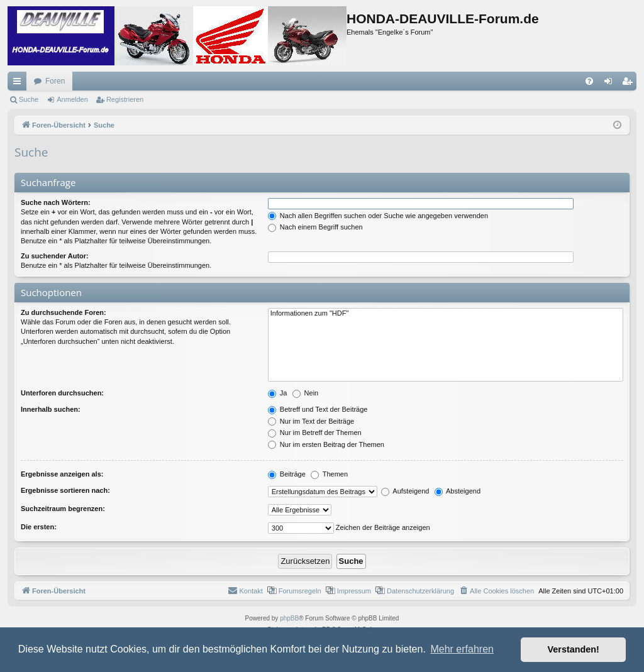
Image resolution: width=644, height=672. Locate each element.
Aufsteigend (405, 491)
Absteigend (458, 491)
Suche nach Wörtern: (56, 202)
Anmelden (72, 99)
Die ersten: (39, 527)
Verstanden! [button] (574, 649)
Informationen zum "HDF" (446, 314)
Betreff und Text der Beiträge (318, 409)
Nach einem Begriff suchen (315, 227)
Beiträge (287, 474)
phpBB (289, 618)
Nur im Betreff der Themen (315, 432)
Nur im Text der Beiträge (311, 421)
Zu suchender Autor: (55, 256)
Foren (55, 81)
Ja (278, 393)
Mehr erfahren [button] (462, 649)
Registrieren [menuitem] (630, 84)
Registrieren (125, 99)
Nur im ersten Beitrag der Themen (326, 444)
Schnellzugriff (19, 84)
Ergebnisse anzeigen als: (62, 474)
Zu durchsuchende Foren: (64, 312)
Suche (29, 99)
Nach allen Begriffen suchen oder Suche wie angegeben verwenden (378, 216)
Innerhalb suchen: (51, 409)
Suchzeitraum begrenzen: (63, 509)
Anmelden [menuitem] (611, 84)
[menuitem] (589, 81)
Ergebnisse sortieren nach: (65, 490)
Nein (306, 393)
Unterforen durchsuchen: (62, 393)
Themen (329, 474)
